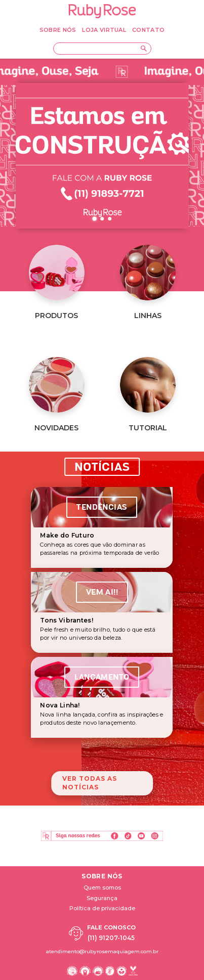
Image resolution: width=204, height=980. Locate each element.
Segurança (102, 898)
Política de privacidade (102, 908)
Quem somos (102, 887)
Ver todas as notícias (90, 783)
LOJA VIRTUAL (104, 30)
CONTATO (148, 30)
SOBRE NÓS (58, 30)
